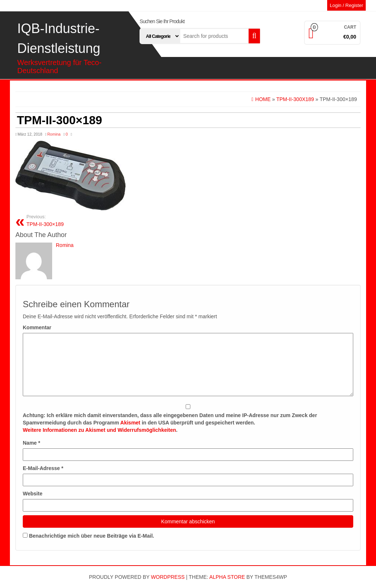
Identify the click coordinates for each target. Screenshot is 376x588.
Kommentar (37, 327)
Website (32, 494)
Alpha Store (227, 577)
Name (31, 443)
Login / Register (346, 5)
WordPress (168, 577)
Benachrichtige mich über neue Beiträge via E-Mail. (92, 536)
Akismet (130, 423)
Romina (54, 134)
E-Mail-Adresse (43, 468)
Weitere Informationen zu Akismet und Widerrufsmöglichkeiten (100, 430)
